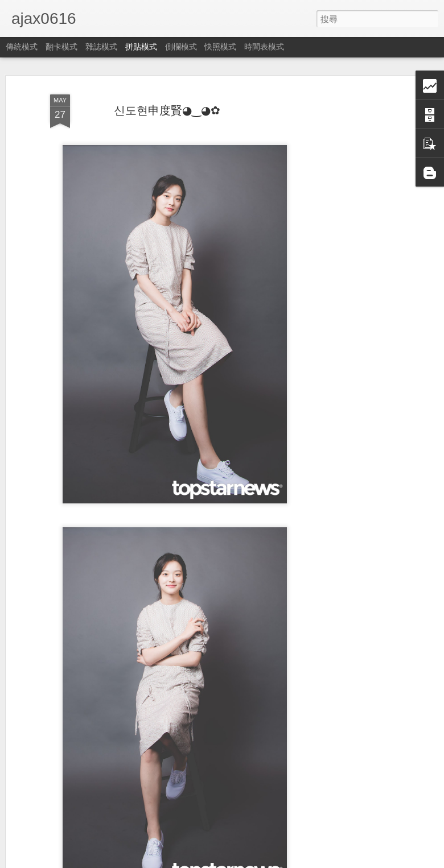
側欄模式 (181, 47)
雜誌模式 (101, 47)
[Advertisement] (346, 268)
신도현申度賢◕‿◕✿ (167, 110)
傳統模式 (22, 47)
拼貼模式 (141, 47)
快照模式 (220, 47)
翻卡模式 (61, 47)
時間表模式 (264, 47)
